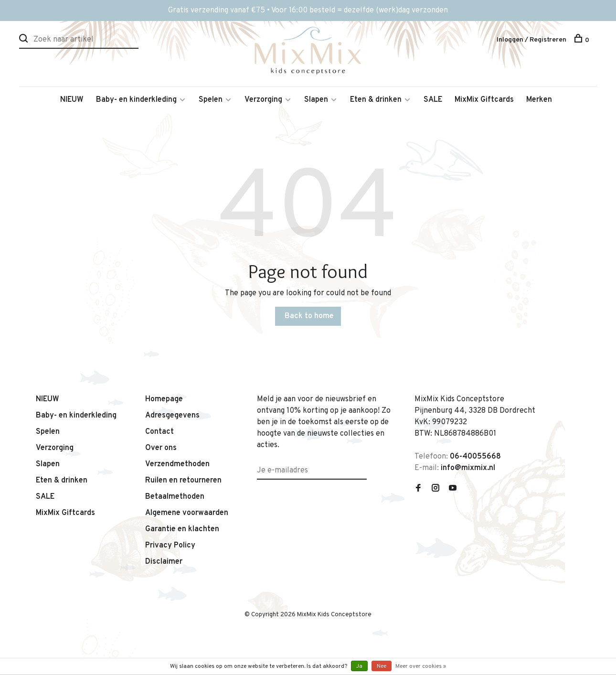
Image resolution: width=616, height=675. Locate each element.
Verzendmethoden (177, 464)
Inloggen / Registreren (531, 40)
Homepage (164, 399)
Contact (159, 432)
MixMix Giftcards (484, 100)
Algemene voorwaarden (187, 513)
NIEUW (72, 100)
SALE (433, 100)
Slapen (316, 100)
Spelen (211, 100)
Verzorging (263, 100)
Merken (539, 100)
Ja (359, 666)
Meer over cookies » (421, 666)
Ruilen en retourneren (183, 481)
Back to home (309, 316)
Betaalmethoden (175, 497)
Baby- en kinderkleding (136, 100)
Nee (382, 666)
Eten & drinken (376, 100)
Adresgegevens (172, 416)
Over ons (161, 448)
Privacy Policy (170, 546)
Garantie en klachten (182, 529)
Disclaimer (164, 562)
